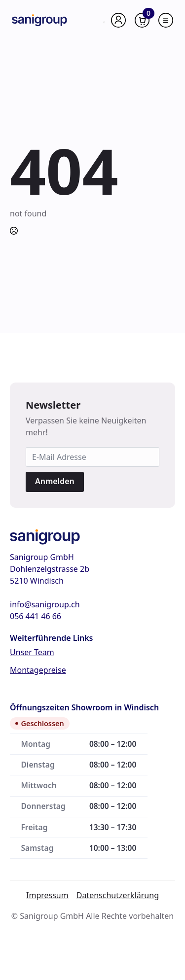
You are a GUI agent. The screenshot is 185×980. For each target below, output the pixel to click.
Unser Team (32, 652)
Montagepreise (38, 670)
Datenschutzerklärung (118, 895)
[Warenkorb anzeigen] (142, 20)
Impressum (47, 895)
